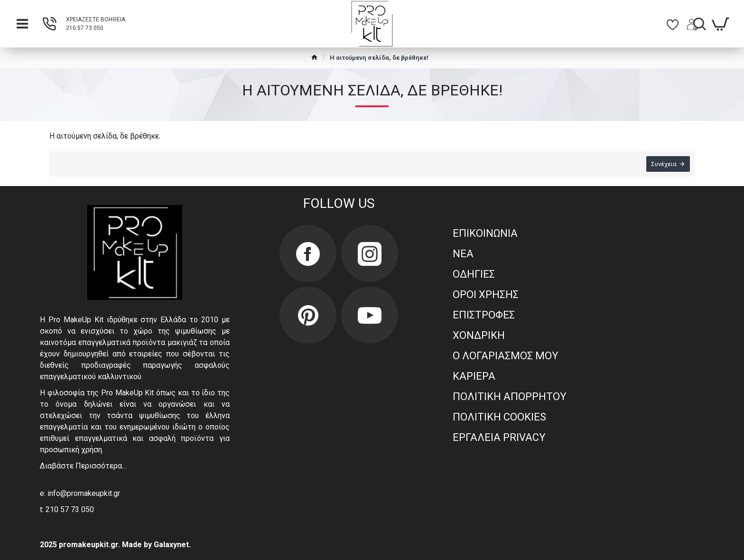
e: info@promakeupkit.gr (80, 493)
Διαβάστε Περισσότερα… (83, 466)
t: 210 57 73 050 (67, 509)
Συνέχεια (664, 164)
